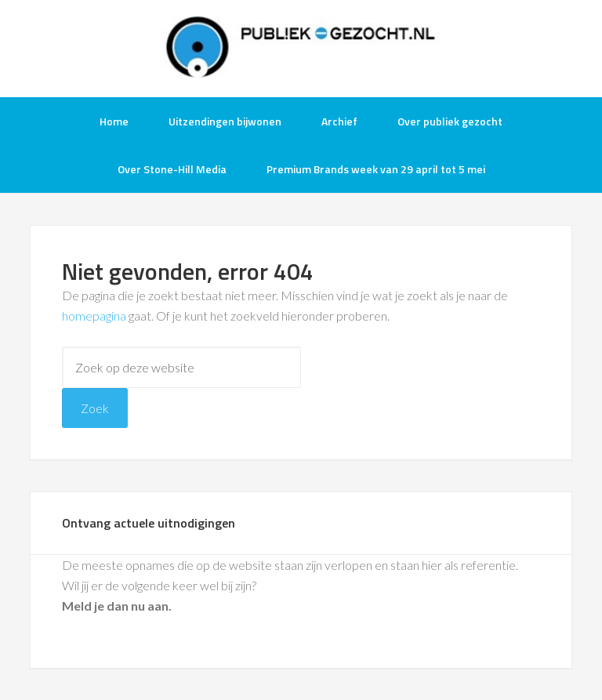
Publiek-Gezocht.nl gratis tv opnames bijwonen (301, 47)
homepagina (94, 316)
